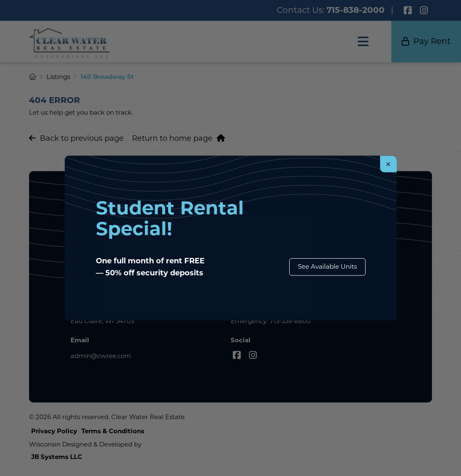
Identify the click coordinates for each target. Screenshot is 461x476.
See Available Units (327, 266)
